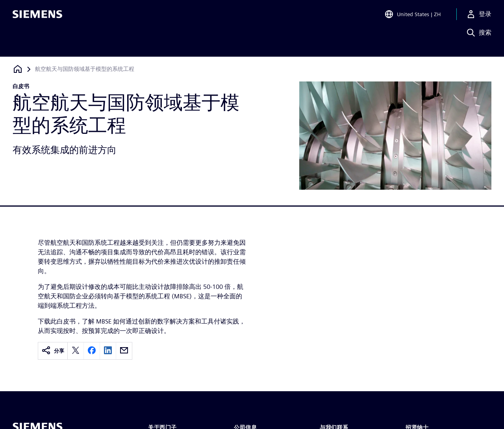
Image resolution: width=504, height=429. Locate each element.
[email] (124, 351)
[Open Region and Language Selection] (412, 17)
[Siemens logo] (37, 17)
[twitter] (76, 351)
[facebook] (92, 351)
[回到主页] (18, 69)
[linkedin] (108, 351)
